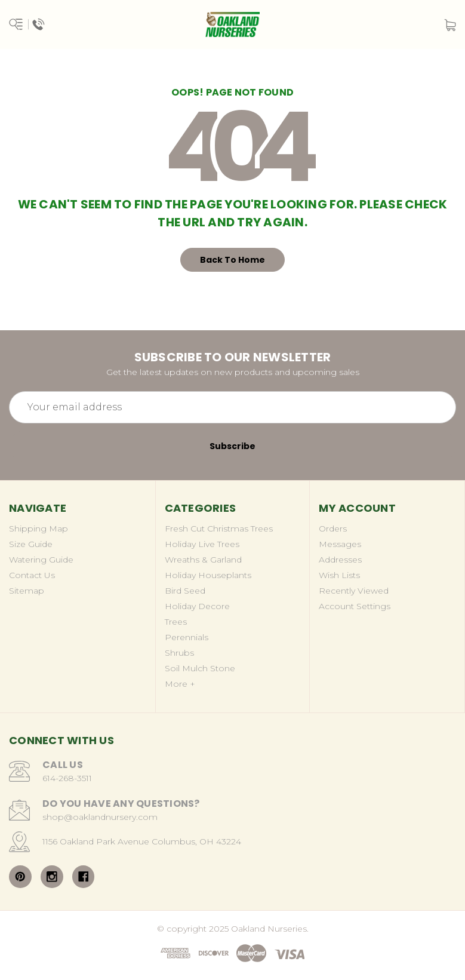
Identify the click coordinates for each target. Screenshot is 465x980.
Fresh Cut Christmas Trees (219, 529)
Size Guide (31, 544)
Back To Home (232, 260)
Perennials (187, 637)
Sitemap (27, 591)
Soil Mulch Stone (200, 668)
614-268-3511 (67, 778)
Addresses (340, 560)
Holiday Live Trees (202, 544)
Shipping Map (39, 529)
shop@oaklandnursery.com (100, 817)
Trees (176, 622)
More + (180, 684)
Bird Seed (185, 591)
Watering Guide (41, 560)
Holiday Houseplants (208, 575)
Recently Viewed (354, 591)
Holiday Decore (197, 606)
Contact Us (32, 575)
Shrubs (179, 653)
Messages (340, 544)
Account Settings (355, 606)
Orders (333, 529)
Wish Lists (339, 575)
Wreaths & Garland (203, 560)
